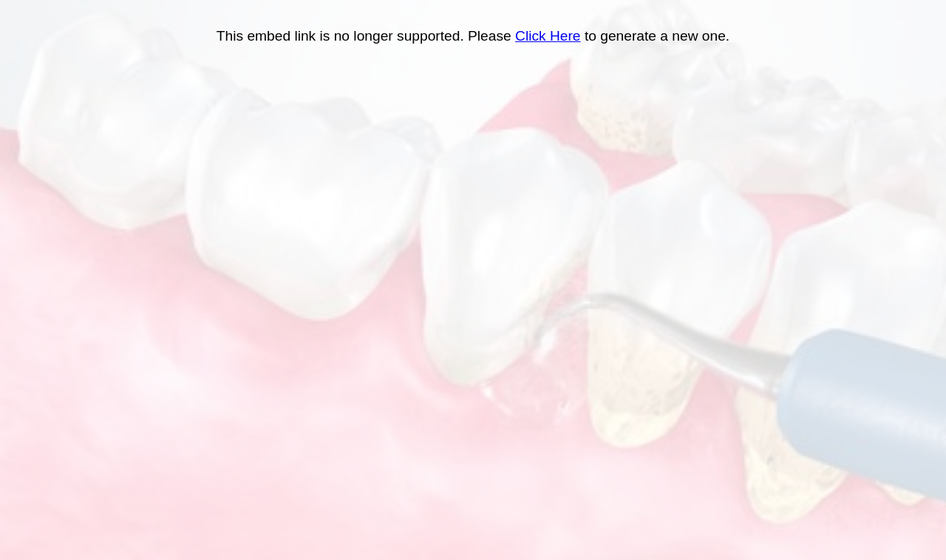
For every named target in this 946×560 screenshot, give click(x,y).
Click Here (548, 36)
